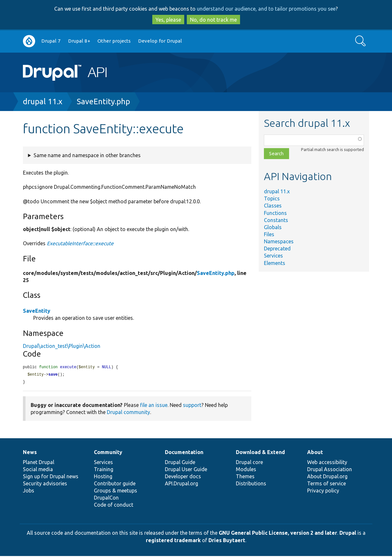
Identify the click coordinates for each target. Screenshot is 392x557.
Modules (246, 470)
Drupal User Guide (186, 470)
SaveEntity (37, 311)
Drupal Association (330, 470)
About (315, 453)
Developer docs (183, 477)
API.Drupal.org (181, 484)
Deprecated (277, 248)
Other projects (114, 41)
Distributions (251, 484)
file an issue (154, 406)
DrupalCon (106, 499)
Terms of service (327, 484)
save (53, 375)
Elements (275, 263)
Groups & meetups (116, 491)
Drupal (348, 534)
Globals (273, 227)
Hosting (103, 477)
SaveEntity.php (103, 101)
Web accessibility (327, 463)
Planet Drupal (39, 463)
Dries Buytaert (227, 541)
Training (104, 470)
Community (108, 453)
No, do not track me (213, 20)
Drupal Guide (180, 463)
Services (273, 256)
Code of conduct (114, 506)
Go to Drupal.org (29, 41)
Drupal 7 (51, 41)
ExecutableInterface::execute (80, 243)
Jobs (29, 491)
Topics (272, 198)
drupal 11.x (43, 101)
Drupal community (128, 413)
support (192, 406)
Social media (38, 470)
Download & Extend (260, 453)
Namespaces (279, 241)
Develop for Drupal (160, 41)
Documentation (184, 453)
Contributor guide (115, 484)
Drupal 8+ (79, 41)
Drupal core (249, 463)
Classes (273, 206)
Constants (276, 220)
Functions (275, 213)
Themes (245, 477)
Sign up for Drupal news (51, 477)
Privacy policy (323, 491)
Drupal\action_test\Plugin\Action (62, 346)
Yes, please (168, 20)
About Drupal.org (327, 477)
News (30, 453)
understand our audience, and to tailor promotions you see (266, 9)
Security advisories (45, 484)
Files (269, 234)
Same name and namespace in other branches (87, 155)
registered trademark (173, 541)
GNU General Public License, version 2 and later (278, 534)
